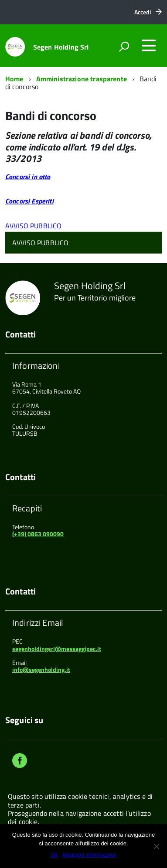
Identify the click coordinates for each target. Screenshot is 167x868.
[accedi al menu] (149, 46)
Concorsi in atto (28, 177)
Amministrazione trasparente (82, 79)
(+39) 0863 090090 (38, 534)
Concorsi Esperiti (29, 201)
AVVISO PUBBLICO (33, 226)
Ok (54, 855)
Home (14, 79)
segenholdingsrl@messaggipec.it (57, 649)
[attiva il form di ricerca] (124, 47)
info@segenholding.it (41, 669)
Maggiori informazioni (89, 855)
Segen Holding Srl (61, 47)
